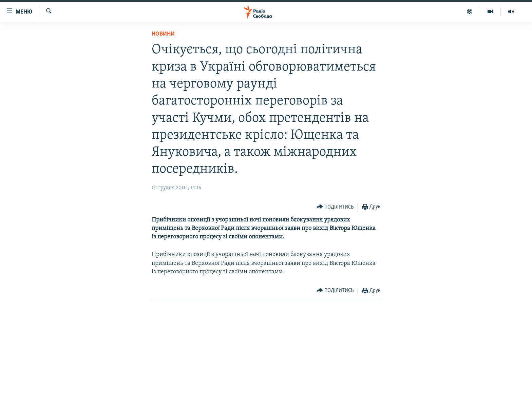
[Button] (335, 207)
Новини (163, 34)
